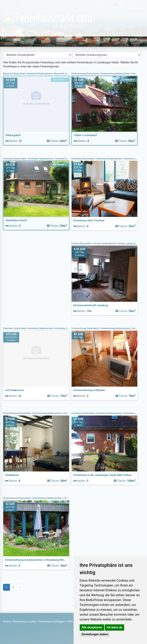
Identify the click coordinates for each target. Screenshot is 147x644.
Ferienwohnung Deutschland (85, 74)
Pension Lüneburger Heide (130, 244)
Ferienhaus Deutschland (15, 159)
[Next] (20, 587)
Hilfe (70, 622)
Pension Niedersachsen (105, 244)
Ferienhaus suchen (25, 622)
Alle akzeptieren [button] (92, 627)
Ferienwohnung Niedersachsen (115, 74)
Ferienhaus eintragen (52, 622)
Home (7, 622)
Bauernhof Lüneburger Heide (68, 74)
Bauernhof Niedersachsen (40, 74)
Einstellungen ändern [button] (95, 634)
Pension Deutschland (82, 244)
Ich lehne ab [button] (114, 627)
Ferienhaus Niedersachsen (41, 159)
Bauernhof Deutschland (15, 74)
